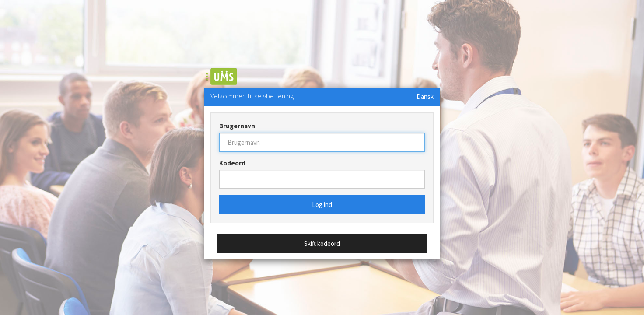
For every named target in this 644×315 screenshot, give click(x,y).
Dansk (425, 96)
